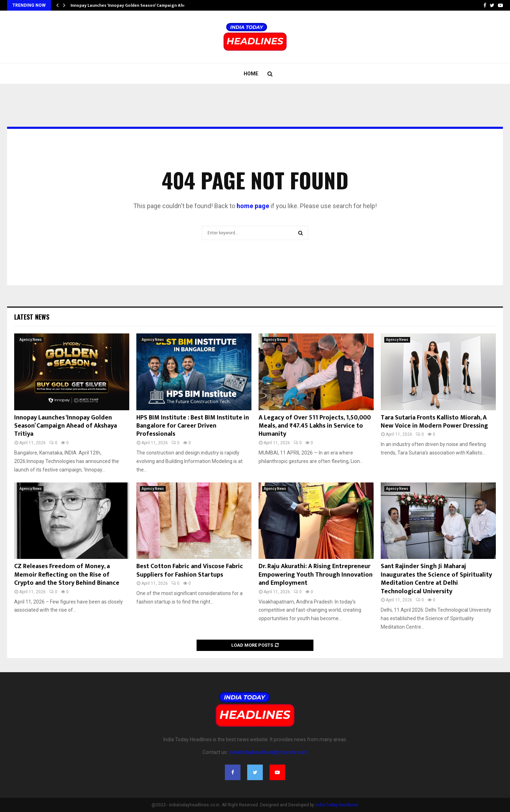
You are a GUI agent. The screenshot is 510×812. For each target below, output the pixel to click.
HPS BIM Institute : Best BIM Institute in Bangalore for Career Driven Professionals (193, 426)
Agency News (31, 340)
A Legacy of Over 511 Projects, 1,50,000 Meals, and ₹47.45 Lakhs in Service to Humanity (315, 426)
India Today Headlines (337, 805)
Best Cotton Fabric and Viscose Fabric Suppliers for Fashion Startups (190, 570)
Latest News (32, 317)
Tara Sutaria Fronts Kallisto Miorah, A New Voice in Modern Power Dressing (434, 422)
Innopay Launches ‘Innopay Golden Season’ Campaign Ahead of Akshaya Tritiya (66, 426)
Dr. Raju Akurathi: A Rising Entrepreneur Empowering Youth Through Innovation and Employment (316, 575)
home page (253, 206)
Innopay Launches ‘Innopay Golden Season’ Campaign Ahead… (132, 5)
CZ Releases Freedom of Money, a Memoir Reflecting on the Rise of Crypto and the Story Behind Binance (67, 575)
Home (251, 74)
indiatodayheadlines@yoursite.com (268, 752)
